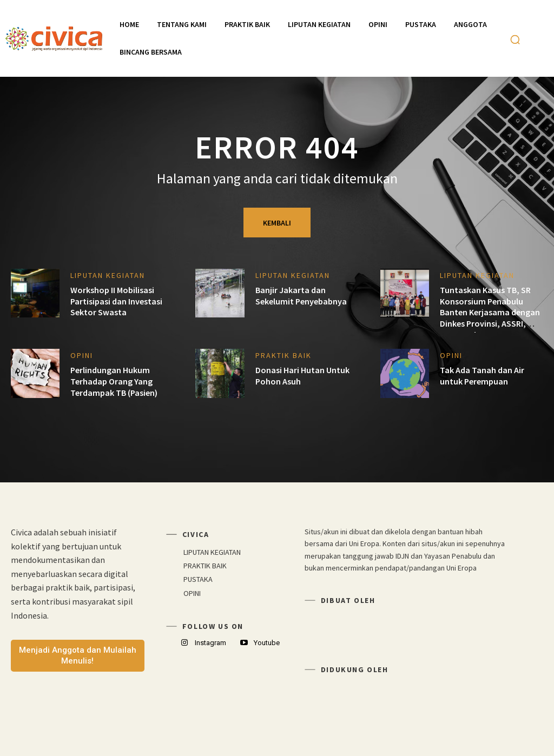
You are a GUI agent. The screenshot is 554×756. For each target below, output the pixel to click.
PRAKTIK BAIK (283, 355)
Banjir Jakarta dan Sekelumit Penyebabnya (301, 296)
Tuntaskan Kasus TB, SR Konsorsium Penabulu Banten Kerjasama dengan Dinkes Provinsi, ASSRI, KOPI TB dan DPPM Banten (490, 312)
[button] (515, 39)
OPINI (82, 355)
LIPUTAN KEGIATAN (108, 275)
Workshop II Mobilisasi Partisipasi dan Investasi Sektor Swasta (116, 301)
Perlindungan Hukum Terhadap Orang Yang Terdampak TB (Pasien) (114, 381)
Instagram (210, 643)
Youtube (267, 643)
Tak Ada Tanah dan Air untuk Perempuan (482, 376)
